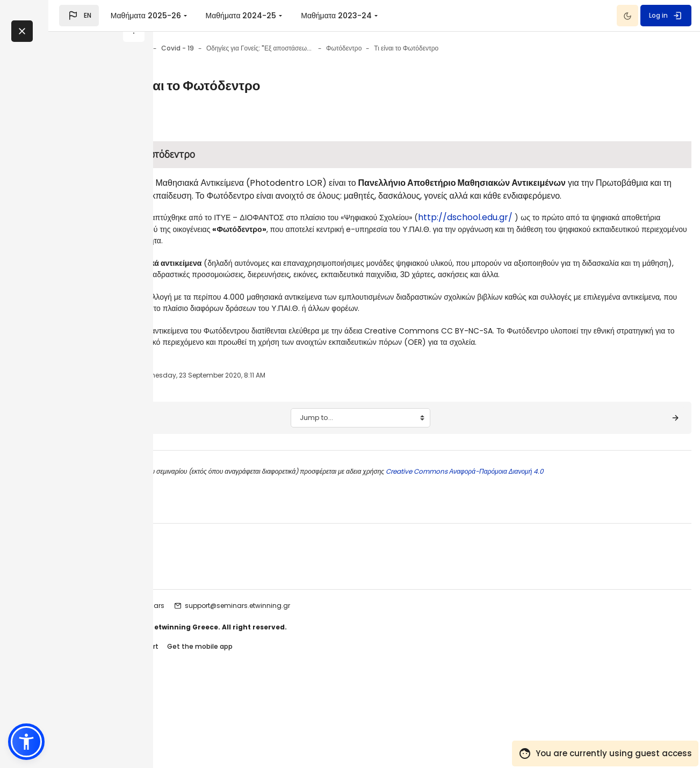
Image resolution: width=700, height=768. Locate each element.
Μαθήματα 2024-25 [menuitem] (345, 16)
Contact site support (232, 730)
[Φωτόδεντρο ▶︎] (641, 500)
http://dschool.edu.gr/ (244, 243)
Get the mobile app (308, 730)
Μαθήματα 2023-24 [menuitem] (441, 16)
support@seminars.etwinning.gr (346, 688)
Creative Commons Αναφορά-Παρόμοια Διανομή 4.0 (572, 553)
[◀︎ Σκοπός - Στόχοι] (212, 500)
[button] (184, 16)
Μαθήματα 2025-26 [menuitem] (250, 16)
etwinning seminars (240, 688)
